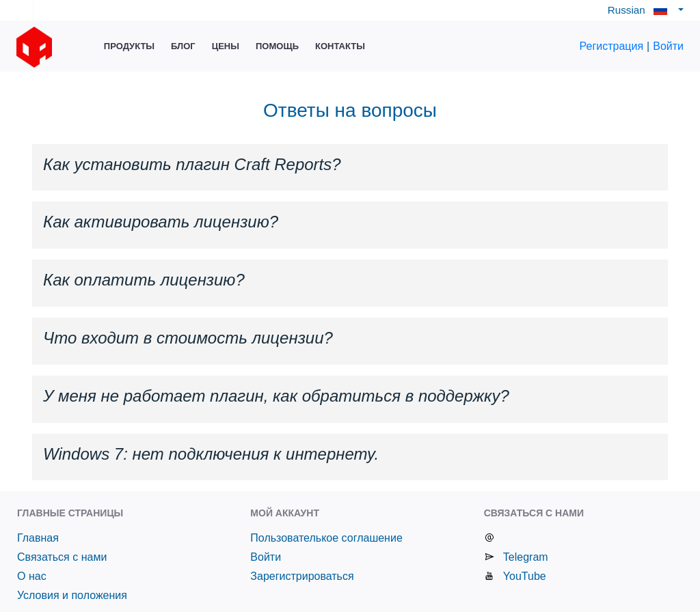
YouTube (525, 576)
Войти (668, 46)
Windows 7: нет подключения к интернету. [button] (211, 454)
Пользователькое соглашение (326, 538)
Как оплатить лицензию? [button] (144, 280)
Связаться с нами (62, 557)
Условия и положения (72, 595)
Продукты (129, 46)
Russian (642, 10)
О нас (32, 576)
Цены (226, 46)
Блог (183, 46)
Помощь (277, 46)
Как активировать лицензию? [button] (161, 222)
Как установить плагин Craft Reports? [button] (192, 164)
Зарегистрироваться (302, 576)
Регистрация (612, 46)
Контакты (340, 46)
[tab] (350, 168)
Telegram (526, 557)
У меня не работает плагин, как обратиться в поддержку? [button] (276, 396)
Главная (38, 538)
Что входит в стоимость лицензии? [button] (188, 338)
